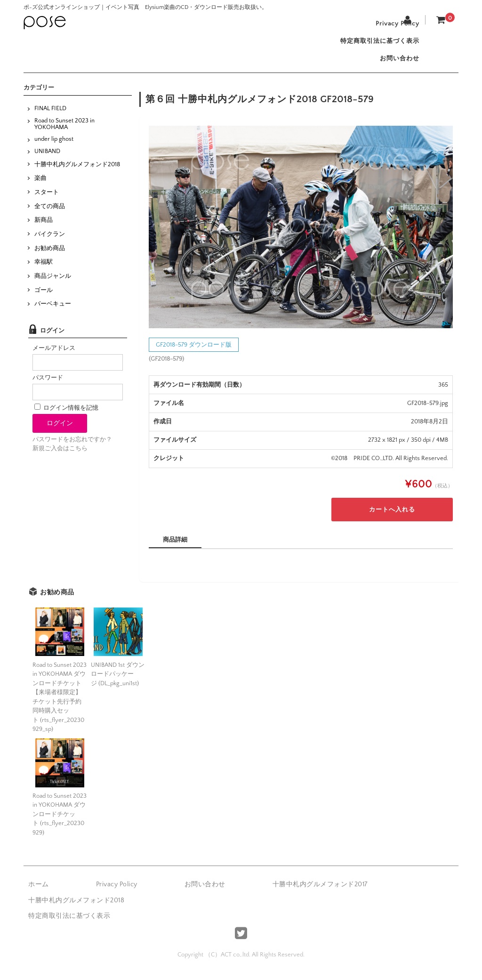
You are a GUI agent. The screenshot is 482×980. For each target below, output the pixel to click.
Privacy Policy (394, 24)
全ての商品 (50, 212)
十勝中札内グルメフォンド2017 (320, 891)
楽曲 (40, 185)
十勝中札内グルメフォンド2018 (77, 170)
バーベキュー (53, 310)
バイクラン (50, 241)
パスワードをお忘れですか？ (72, 446)
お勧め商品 (50, 254)
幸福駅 (44, 268)
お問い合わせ (396, 64)
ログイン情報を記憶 (66, 414)
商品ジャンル (53, 283)
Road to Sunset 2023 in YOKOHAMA (64, 130)
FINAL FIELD (50, 115)
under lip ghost (54, 146)
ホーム (39, 891)
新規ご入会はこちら (60, 455)
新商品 (44, 227)
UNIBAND (47, 158)
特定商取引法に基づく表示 (377, 44)
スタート (47, 199)
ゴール (44, 296)
